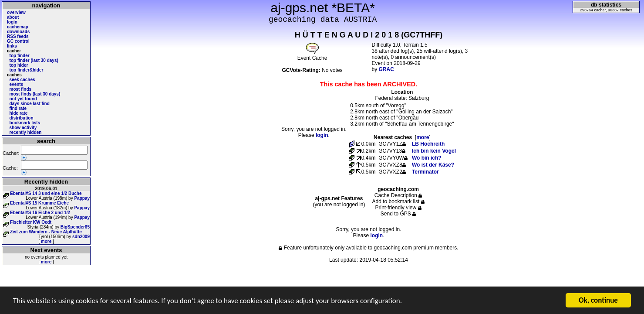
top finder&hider (27, 70)
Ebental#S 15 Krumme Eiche (39, 203)
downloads (18, 32)
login (12, 22)
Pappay (82, 198)
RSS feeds (18, 36)
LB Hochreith (428, 144)
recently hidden (26, 132)
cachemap (18, 27)
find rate (18, 108)
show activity (23, 128)
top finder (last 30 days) (34, 60)
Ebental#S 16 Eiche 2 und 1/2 (40, 213)
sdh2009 (81, 237)
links (12, 46)
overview (16, 12)
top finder (20, 56)
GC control (18, 41)
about (13, 17)
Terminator (425, 172)
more (46, 241)
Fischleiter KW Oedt (31, 222)
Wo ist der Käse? (433, 165)
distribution (22, 118)
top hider (19, 65)
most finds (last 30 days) (35, 94)
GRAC (386, 69)
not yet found (23, 99)
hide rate (19, 113)
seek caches (22, 80)
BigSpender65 (75, 227)
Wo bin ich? (427, 158)
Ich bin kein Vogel (434, 151)
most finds (21, 89)
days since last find (30, 104)
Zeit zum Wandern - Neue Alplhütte (46, 232)
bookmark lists (25, 123)
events (17, 84)
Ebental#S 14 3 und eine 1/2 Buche (46, 193)
